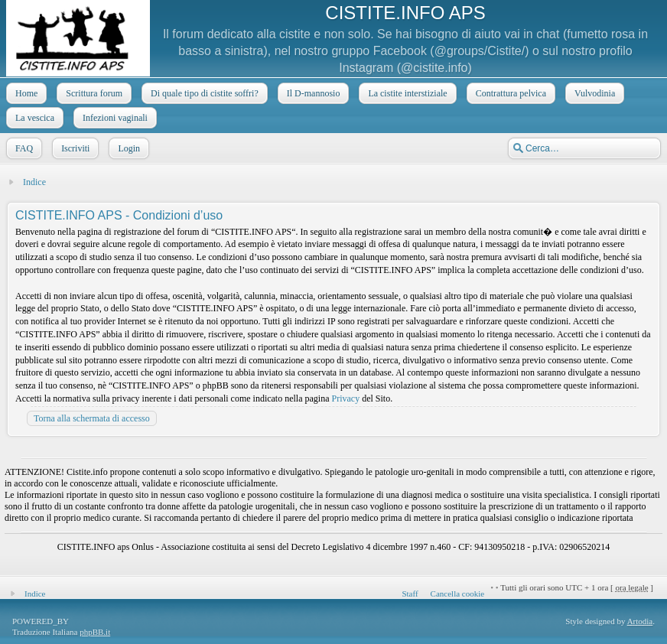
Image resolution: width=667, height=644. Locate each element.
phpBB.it (95, 632)
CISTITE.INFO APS (405, 13)
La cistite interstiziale (406, 93)
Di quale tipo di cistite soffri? (203, 93)
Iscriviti (74, 148)
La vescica (33, 118)
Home (25, 93)
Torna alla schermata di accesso (92, 418)
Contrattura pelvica (509, 93)
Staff (410, 594)
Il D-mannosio (312, 93)
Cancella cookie (458, 594)
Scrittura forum (93, 93)
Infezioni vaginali (114, 118)
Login (127, 148)
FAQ (23, 148)
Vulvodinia (593, 93)
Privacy (346, 398)
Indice (34, 182)
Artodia (640, 621)
